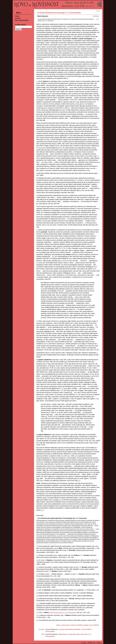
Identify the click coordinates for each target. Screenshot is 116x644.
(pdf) (97, 19)
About (17, 16)
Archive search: (21, 25)
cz (99, 11)
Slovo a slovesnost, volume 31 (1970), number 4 (73, 625)
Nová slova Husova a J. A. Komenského (63, 612)
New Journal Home (22, 20)
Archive (18, 18)
